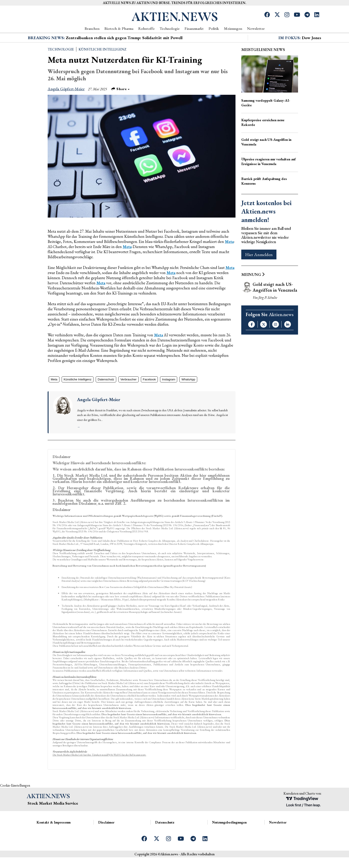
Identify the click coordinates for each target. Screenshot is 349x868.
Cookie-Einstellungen (15, 801)
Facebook (149, 395)
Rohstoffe (146, 28)
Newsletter (256, 28)
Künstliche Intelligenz (102, 65)
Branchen (92, 28)
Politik (214, 28)
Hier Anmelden (259, 270)
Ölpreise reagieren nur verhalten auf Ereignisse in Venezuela (268, 178)
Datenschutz (106, 395)
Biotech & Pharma (119, 28)
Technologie (170, 28)
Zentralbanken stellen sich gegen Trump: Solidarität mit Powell (124, 54)
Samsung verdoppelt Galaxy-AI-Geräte (266, 119)
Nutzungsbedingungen (229, 838)
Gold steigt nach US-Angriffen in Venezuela (266, 158)
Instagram (169, 395)
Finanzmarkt (194, 28)
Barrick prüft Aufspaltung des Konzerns (264, 197)
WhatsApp (188, 395)
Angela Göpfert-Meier (66, 105)
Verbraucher (129, 395)
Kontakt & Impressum (54, 838)
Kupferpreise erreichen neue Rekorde (263, 138)
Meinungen (233, 28)
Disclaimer (106, 838)
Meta (229, 257)
